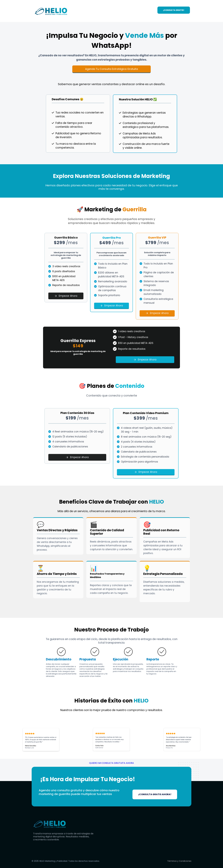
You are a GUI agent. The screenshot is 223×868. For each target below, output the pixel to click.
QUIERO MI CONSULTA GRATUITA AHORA (112, 763)
